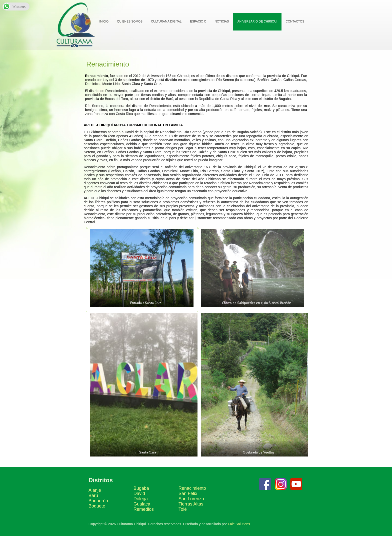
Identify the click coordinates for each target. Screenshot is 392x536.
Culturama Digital (166, 21)
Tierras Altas (191, 504)
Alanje (95, 490)
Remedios (144, 509)
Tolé (183, 509)
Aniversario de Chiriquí (257, 21)
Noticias (222, 21)
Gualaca (142, 504)
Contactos (295, 21)
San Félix (188, 493)
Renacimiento (192, 488)
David (139, 493)
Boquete (97, 506)
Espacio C (198, 21)
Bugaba (141, 488)
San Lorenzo (191, 499)
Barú (93, 495)
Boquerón (98, 501)
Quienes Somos (130, 21)
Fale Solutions (239, 524)
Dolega (141, 499)
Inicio (104, 21)
